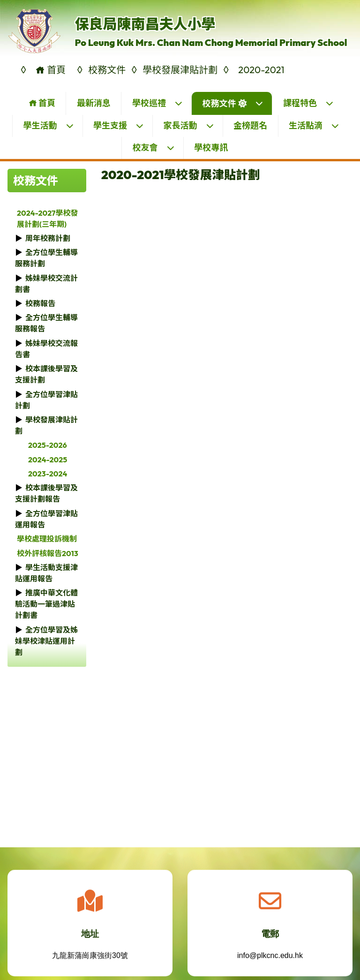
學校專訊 (211, 147)
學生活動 (49, 125)
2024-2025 (48, 460)
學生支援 (119, 125)
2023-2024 (48, 474)
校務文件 (233, 103)
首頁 (42, 103)
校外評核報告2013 (48, 553)
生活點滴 (314, 125)
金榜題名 (250, 125)
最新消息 (94, 103)
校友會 (154, 147)
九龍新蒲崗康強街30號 (90, 961)
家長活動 (189, 125)
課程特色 (308, 103)
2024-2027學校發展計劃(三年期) (47, 219)
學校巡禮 (157, 103)
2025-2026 (48, 445)
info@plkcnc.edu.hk (270, 961)
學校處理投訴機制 (47, 539)
